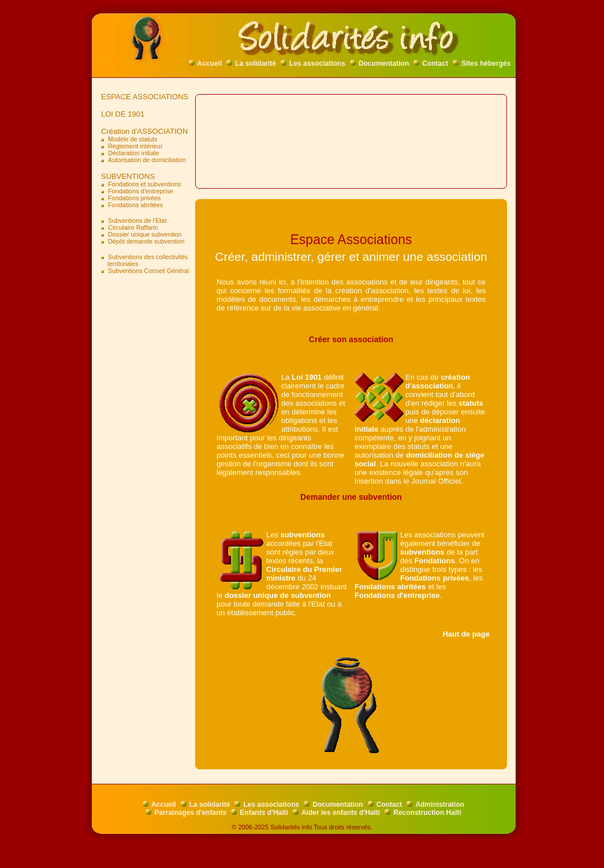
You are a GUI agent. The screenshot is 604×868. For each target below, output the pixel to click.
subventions (303, 535)
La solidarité (251, 63)
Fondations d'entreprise (397, 595)
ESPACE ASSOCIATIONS (143, 97)
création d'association (438, 381)
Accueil (206, 63)
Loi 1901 (307, 377)
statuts (471, 403)
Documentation (379, 63)
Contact (431, 63)
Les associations (313, 63)
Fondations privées (435, 578)
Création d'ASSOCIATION (142, 131)
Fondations (435, 561)
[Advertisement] (146, 465)
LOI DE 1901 (121, 114)
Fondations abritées (390, 587)
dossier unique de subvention (278, 595)
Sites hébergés (482, 63)
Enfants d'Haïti (260, 813)
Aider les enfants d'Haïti (336, 813)
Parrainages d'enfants (186, 813)
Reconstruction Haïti (423, 813)
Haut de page (466, 634)
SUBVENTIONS (126, 176)
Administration (435, 805)
